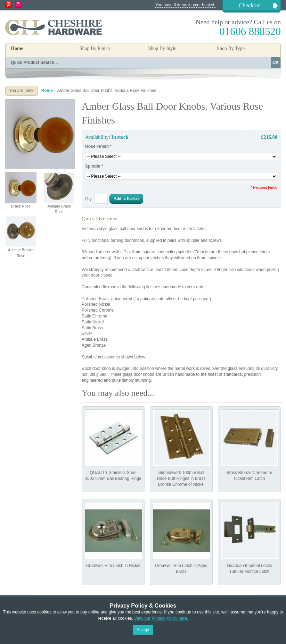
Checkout (250, 5)
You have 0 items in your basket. (185, 5)
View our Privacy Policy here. (161, 618)
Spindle (94, 166)
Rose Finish (98, 146)
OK (276, 62)
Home (17, 48)
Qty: (89, 199)
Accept (143, 630)
